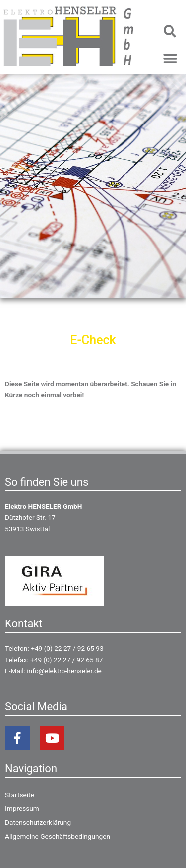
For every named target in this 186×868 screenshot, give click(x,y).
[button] (170, 31)
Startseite (20, 795)
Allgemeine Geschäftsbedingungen (58, 836)
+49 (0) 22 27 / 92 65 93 (67, 648)
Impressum (22, 808)
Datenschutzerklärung (38, 822)
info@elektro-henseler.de (64, 671)
